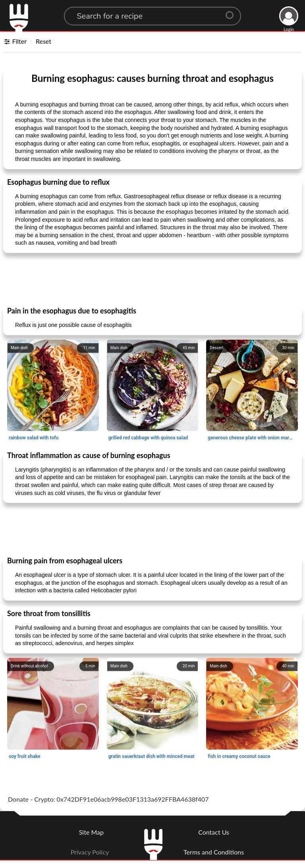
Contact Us (214, 832)
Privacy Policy (90, 852)
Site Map (91, 832)
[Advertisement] (152, 279)
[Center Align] (232, 12)
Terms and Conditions (214, 852)
